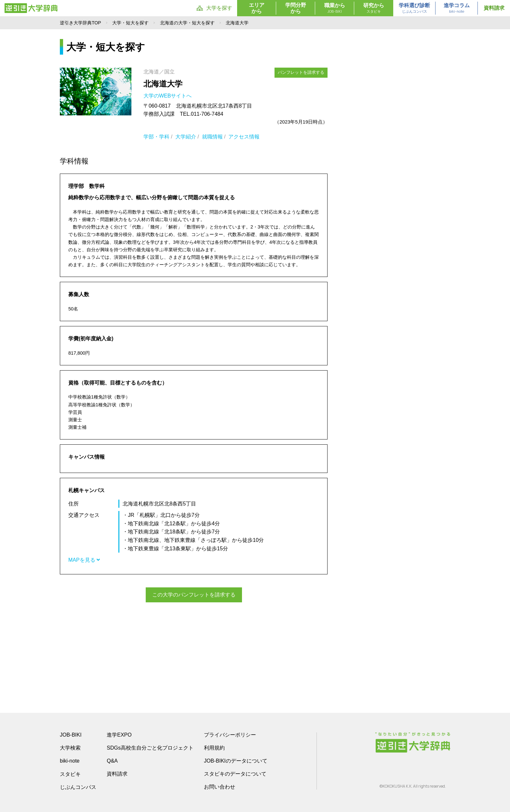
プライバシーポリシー (230, 734)
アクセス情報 (244, 137)
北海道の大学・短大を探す (187, 23)
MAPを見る (84, 560)
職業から (335, 8)
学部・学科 (156, 137)
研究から (374, 8)
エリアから (257, 8)
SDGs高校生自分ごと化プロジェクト (150, 747)
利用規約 (214, 747)
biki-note (70, 760)
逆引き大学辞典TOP (81, 23)
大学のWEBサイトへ (168, 96)
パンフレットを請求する (301, 72)
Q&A (112, 760)
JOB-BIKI (71, 734)
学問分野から (296, 8)
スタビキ (70, 774)
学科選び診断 (414, 8)
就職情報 (212, 137)
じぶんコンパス (78, 787)
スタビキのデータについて (235, 773)
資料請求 (494, 8)
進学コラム (457, 8)
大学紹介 (186, 137)
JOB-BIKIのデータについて (236, 760)
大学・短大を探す (130, 23)
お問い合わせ (220, 786)
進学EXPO (119, 734)
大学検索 (70, 747)
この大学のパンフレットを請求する (194, 595)
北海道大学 (163, 84)
